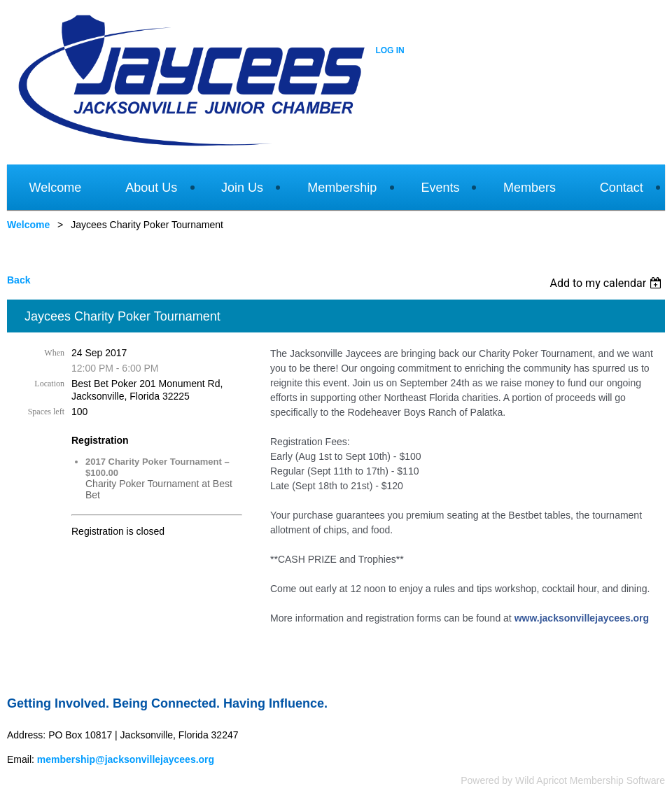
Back (19, 280)
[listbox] (607, 283)
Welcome (28, 225)
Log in (390, 50)
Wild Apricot (541, 780)
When (54, 353)
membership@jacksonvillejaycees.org (126, 759)
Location (49, 384)
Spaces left (46, 412)
